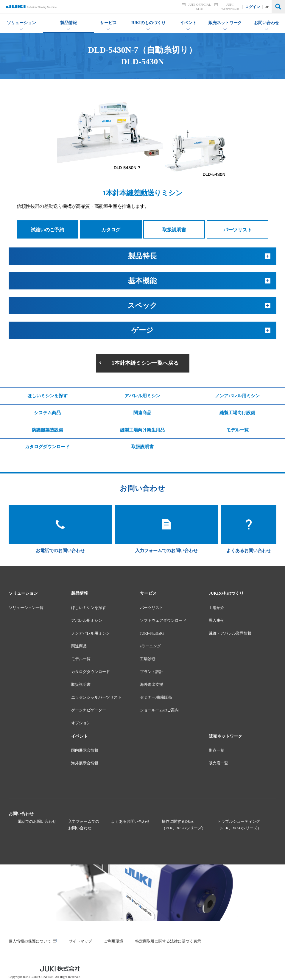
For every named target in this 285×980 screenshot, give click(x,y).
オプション (81, 723)
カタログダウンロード (47, 447)
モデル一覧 (237, 430)
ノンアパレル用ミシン (237, 396)
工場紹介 (217, 608)
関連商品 (142, 413)
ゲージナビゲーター (89, 710)
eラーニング (151, 646)
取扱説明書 (174, 230)
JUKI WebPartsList (230, 7)
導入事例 (217, 620)
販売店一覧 (218, 763)
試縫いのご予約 (47, 230)
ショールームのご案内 (159, 710)
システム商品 (47, 413)
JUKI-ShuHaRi (152, 633)
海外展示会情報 (85, 763)
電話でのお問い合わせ (37, 821)
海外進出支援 (152, 684)
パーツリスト (238, 230)
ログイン (253, 7)
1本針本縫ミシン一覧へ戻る (145, 363)
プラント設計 (152, 672)
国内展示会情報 (85, 750)
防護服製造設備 (47, 430)
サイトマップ (80, 941)
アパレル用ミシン (142, 396)
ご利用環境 (114, 941)
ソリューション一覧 (26, 608)
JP (267, 7)
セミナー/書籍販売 (156, 697)
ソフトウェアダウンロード (163, 620)
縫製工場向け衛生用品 (142, 430)
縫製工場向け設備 (237, 413)
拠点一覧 (217, 750)
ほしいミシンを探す (47, 396)
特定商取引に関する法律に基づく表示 (168, 941)
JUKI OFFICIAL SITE (200, 7)
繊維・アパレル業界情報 (230, 633)
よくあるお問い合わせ (130, 821)
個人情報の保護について (30, 941)
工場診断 (148, 659)
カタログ (111, 230)
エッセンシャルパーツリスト (96, 697)
